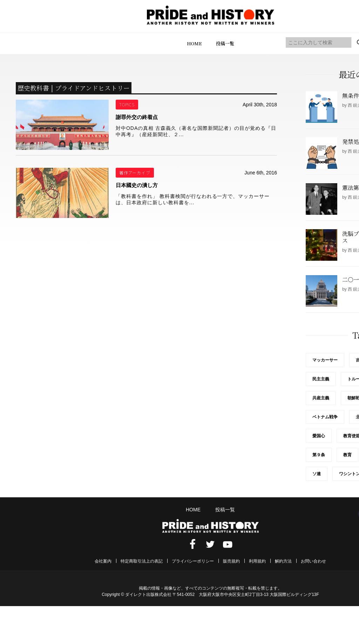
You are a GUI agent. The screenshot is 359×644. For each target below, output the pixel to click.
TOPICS (127, 104)
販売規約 (231, 561)
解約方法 (283, 561)
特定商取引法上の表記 (142, 561)
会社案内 (103, 561)
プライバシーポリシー (193, 561)
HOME (194, 43)
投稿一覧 (225, 43)
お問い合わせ (313, 561)
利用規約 (257, 561)
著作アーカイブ (135, 172)
